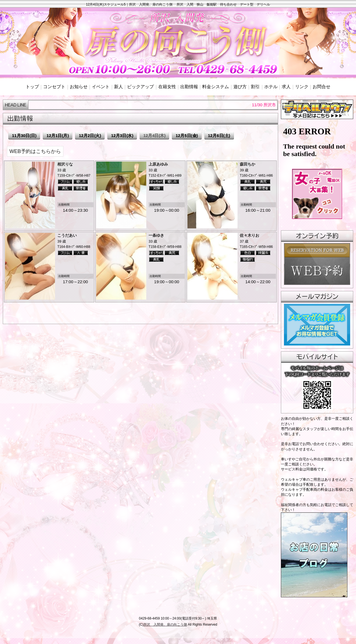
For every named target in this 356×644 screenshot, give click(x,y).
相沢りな (65, 164)
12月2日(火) (90, 136)
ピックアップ (140, 87)
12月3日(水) (122, 136)
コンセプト (54, 87)
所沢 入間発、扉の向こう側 (165, 625)
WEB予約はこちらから (35, 151)
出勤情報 (189, 87)
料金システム (216, 87)
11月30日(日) (24, 136)
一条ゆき (156, 235)
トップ (32, 87)
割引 (255, 87)
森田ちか (248, 164)
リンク (302, 87)
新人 (118, 87)
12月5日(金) (187, 136)
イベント (101, 87)
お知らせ (79, 87)
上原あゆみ (158, 164)
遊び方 (240, 87)
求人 (286, 87)
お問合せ (322, 87)
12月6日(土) (219, 136)
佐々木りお (249, 235)
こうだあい (67, 235)
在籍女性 (167, 87)
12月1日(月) (58, 136)
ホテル (271, 87)
